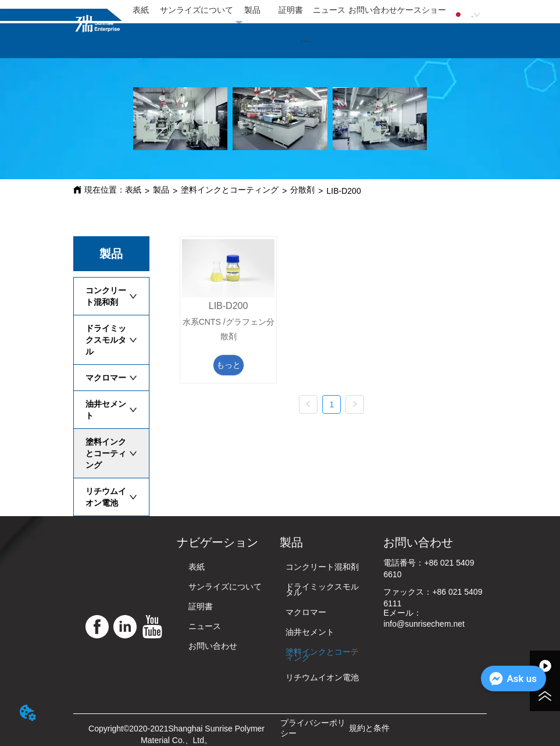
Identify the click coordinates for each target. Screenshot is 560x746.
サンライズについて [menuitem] (197, 10)
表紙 (133, 190)
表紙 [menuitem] (141, 10)
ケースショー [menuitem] (422, 10)
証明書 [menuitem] (291, 10)
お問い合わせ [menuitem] (373, 10)
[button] (304, 41)
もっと (229, 365)
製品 (161, 190)
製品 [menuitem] (252, 10)
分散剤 (302, 190)
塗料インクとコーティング (230, 190)
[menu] (284, 10)
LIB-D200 (344, 191)
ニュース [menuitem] (329, 10)
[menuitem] (304, 41)
